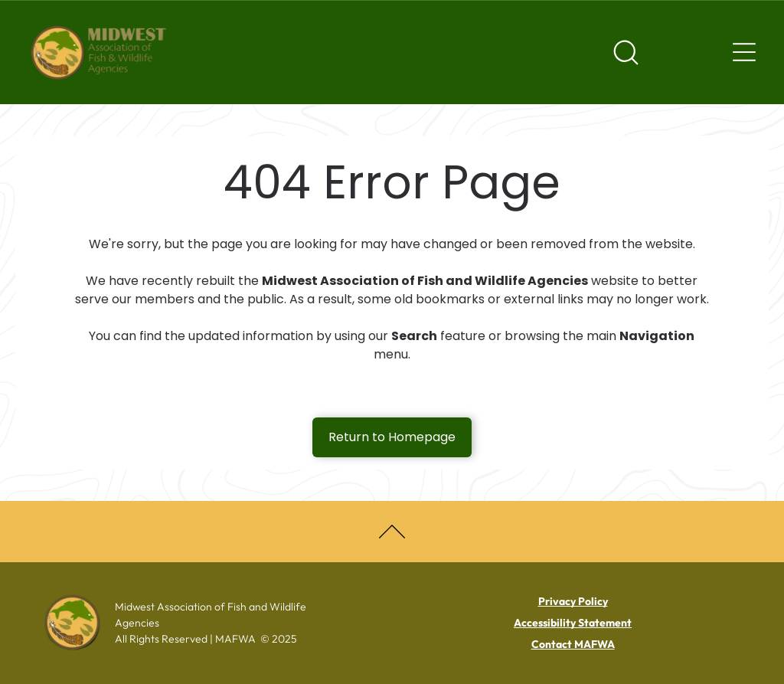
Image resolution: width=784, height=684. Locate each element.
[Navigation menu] (744, 52)
